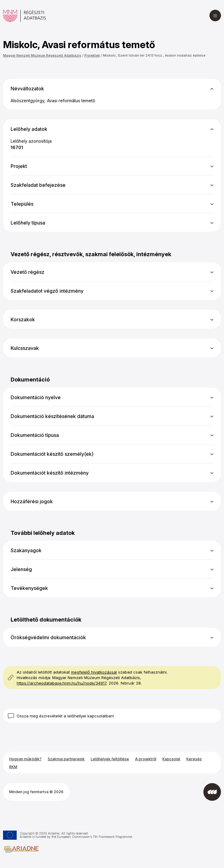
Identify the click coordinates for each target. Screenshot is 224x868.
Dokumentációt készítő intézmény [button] (50, 473)
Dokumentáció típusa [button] (35, 435)
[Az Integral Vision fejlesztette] (212, 792)
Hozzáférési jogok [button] (32, 501)
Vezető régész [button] (27, 272)
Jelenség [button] (21, 569)
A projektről (146, 759)
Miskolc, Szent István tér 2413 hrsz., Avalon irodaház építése (154, 55)
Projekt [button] (19, 166)
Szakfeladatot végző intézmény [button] (47, 291)
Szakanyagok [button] (26, 550)
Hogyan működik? (25, 759)
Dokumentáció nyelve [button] (36, 397)
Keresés (194, 759)
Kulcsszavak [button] (25, 348)
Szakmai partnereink (66, 759)
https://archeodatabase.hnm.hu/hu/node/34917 (61, 683)
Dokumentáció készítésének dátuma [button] (52, 416)
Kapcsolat (171, 759)
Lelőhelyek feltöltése (110, 759)
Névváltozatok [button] (27, 89)
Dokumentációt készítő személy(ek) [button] (52, 454)
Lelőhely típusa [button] (28, 223)
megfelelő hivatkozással (94, 672)
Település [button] (22, 204)
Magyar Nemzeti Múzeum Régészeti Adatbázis (42, 55)
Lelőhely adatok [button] (29, 129)
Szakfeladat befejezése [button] (38, 185)
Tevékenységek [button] (29, 588)
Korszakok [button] (23, 319)
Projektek (92, 55)
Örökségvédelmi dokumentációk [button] (48, 637)
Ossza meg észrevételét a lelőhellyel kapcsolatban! (65, 716)
